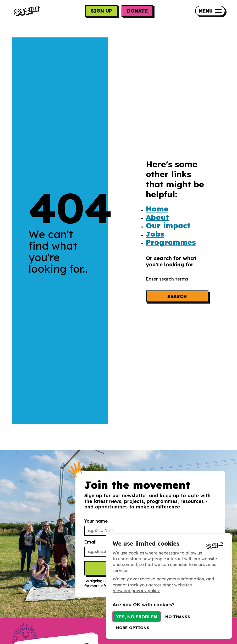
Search (177, 296)
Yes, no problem (137, 617)
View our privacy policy (136, 591)
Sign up (101, 11)
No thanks (178, 617)
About (157, 217)
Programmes (171, 242)
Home (157, 209)
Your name (97, 524)
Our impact (168, 226)
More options (133, 628)
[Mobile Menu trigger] (210, 11)
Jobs (155, 234)
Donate (137, 11)
